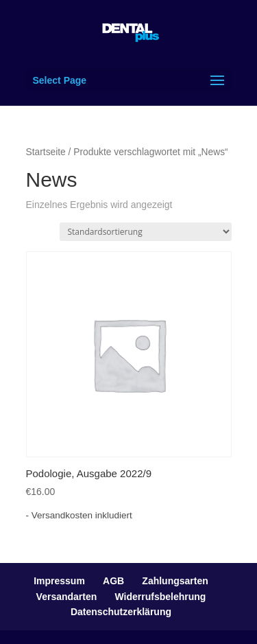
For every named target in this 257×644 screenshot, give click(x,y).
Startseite (46, 152)
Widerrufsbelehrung (161, 597)
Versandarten (67, 597)
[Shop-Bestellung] (146, 232)
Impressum (59, 581)
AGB (113, 581)
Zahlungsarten (175, 581)
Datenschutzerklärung (121, 612)
